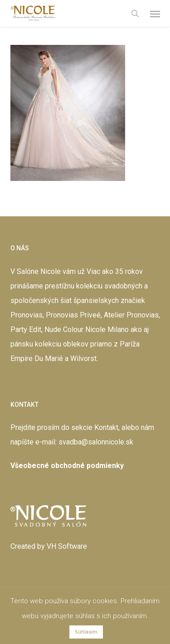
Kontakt (106, 427)
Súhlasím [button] (86, 632)
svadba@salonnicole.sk (96, 442)
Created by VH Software (49, 546)
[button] (155, 14)
